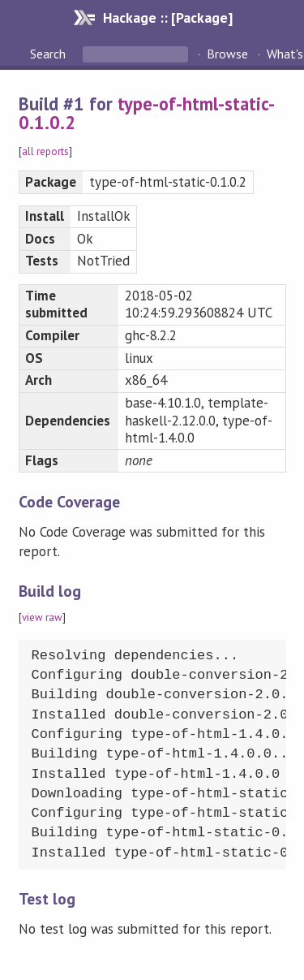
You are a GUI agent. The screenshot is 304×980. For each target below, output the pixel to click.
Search (49, 54)
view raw (42, 617)
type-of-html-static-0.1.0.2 (147, 113)
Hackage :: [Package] (168, 17)
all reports (45, 151)
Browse (227, 54)
